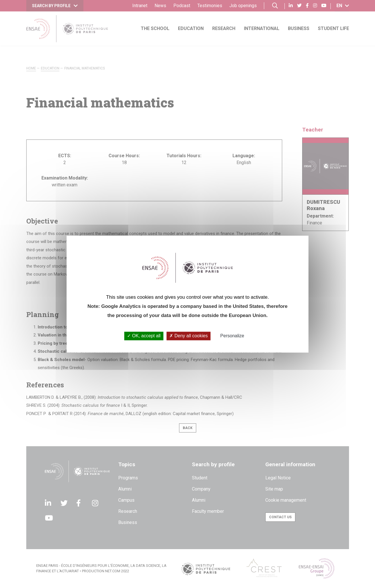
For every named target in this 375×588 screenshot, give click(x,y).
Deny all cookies (188, 336)
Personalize (232, 336)
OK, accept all (144, 336)
